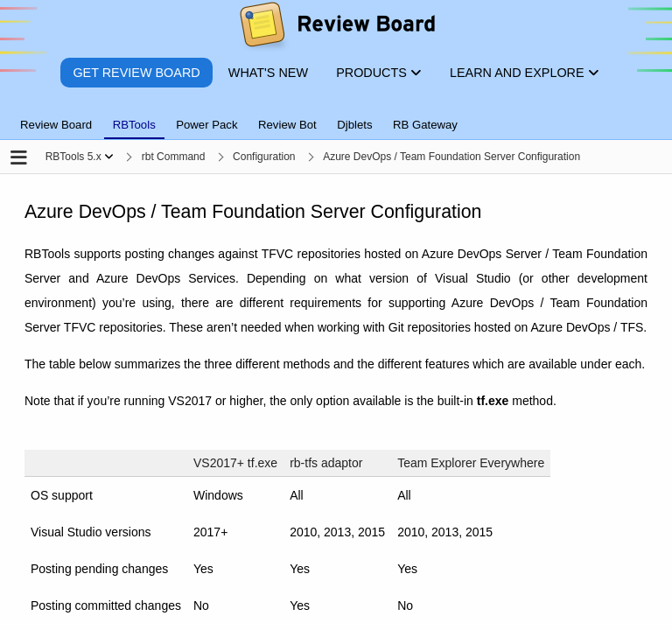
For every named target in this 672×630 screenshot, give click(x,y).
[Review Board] (336, 28)
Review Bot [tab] (287, 125)
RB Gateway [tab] (425, 125)
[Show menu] (109, 157)
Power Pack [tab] (206, 125)
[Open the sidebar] (19, 159)
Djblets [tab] (354, 125)
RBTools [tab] (134, 125)
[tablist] (336, 115)
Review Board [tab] (56, 125)
